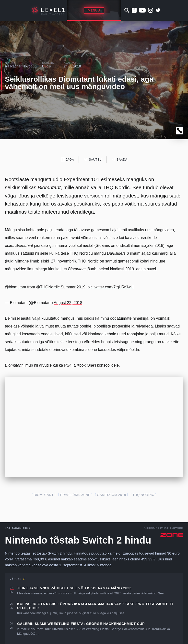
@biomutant (16, 287)
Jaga (67, 159)
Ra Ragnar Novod (19, 66)
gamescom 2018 (111, 495)
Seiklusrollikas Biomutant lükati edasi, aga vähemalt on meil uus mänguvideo (79, 83)
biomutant (44, 495)
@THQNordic (48, 287)
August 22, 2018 (68, 303)
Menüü (94, 11)
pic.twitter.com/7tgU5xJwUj (111, 287)
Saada (120, 159)
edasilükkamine (75, 495)
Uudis (47, 66)
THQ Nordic (143, 495)
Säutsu (93, 159)
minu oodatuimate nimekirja (124, 318)
